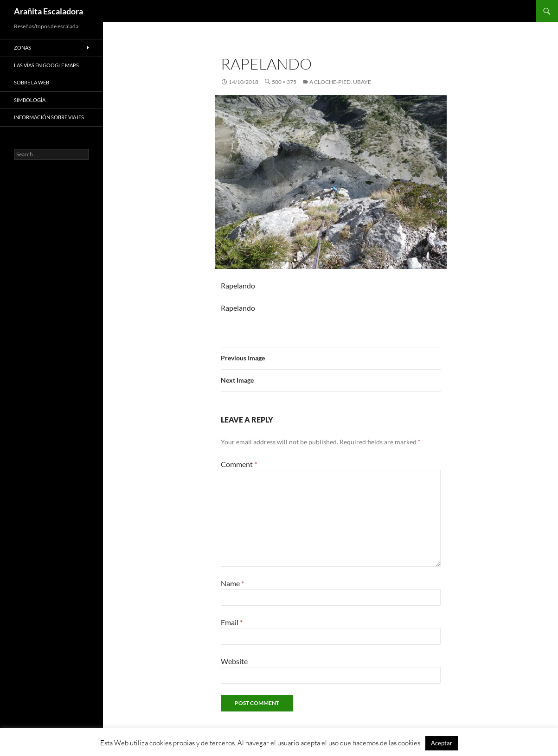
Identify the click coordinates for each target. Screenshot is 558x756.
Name (232, 583)
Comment (239, 464)
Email (232, 622)
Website (234, 661)
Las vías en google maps (46, 65)
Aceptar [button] (442, 743)
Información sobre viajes (49, 117)
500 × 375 (284, 82)
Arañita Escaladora (48, 11)
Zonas (22, 48)
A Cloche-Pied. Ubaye (340, 82)
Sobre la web (32, 82)
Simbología (30, 100)
